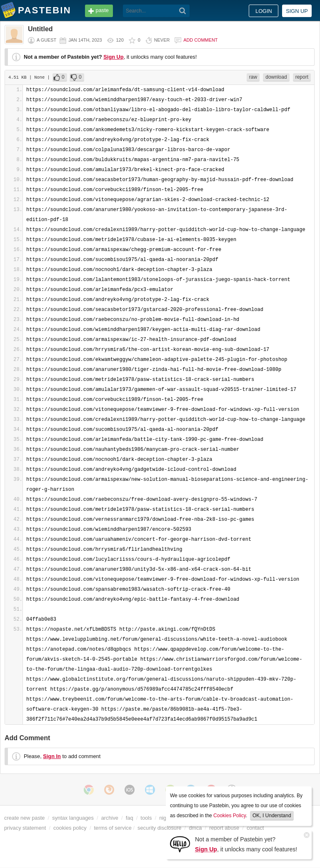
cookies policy (70, 828)
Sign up (297, 11)
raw (253, 77)
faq (130, 818)
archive (110, 818)
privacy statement (25, 828)
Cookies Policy (230, 816)
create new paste (24, 818)
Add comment (200, 40)
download (276, 77)
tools (146, 818)
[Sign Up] (180, 844)
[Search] (183, 11)
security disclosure (159, 828)
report (302, 77)
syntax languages (73, 818)
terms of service (113, 828)
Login (264, 11)
